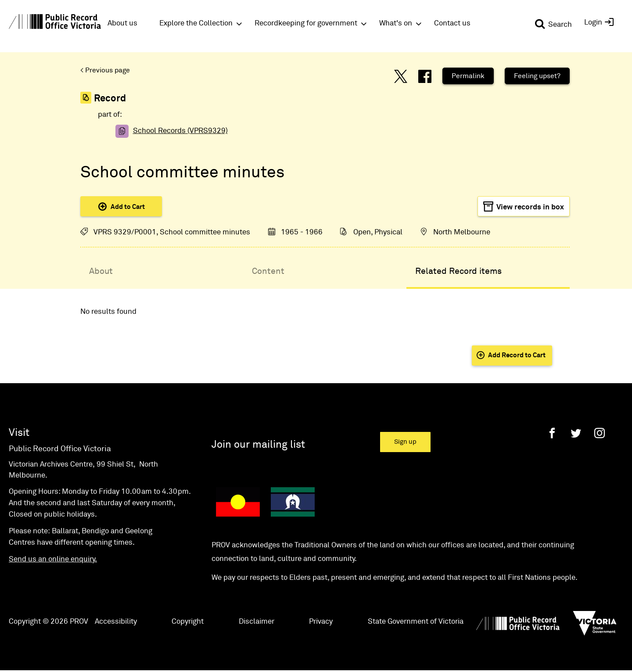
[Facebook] (552, 433)
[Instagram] (600, 433)
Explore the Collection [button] (196, 23)
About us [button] (122, 23)
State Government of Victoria (416, 622)
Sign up (405, 442)
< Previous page (105, 70)
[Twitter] (576, 433)
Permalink (468, 76)
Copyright (188, 622)
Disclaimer (257, 622)
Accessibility (116, 622)
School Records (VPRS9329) (180, 131)
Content (268, 271)
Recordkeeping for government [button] (306, 23)
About (101, 271)
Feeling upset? (537, 76)
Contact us (452, 23)
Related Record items (458, 271)
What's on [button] (396, 23)
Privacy (321, 622)
